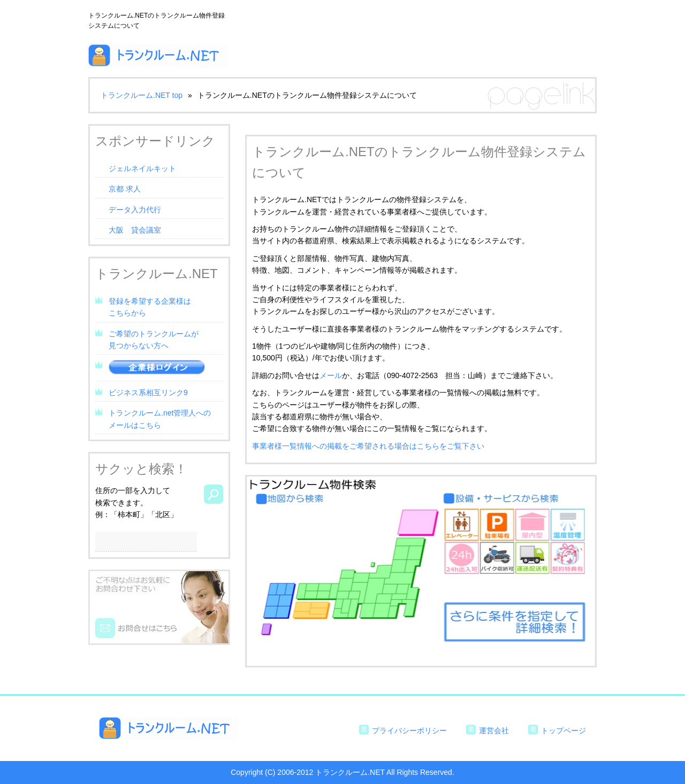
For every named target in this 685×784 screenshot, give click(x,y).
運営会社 (494, 731)
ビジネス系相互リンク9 (148, 393)
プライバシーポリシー (409, 731)
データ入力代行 (135, 210)
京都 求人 (125, 189)
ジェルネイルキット (142, 168)
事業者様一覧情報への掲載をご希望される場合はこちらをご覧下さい (368, 446)
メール (331, 375)
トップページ (564, 731)
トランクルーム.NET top (142, 95)
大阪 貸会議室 (135, 230)
